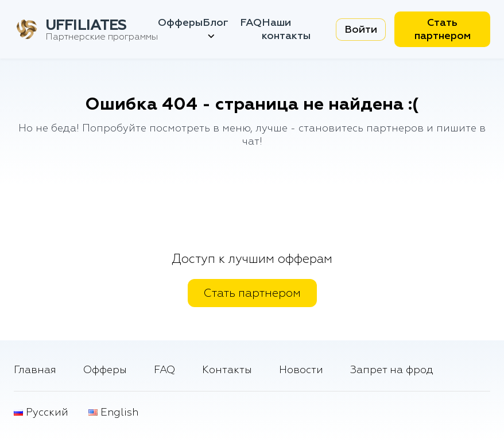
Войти (361, 30)
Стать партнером (443, 29)
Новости (301, 370)
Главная (35, 370)
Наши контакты (286, 29)
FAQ (251, 23)
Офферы (180, 23)
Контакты (227, 370)
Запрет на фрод (392, 370)
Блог (216, 29)
